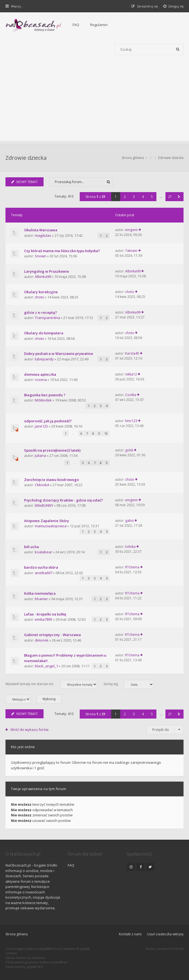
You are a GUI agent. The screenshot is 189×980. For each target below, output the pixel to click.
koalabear (43, 552)
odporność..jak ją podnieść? (48, 421)
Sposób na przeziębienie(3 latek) (52, 450)
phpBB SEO (35, 967)
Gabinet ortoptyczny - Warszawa (52, 635)
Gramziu (38, 958)
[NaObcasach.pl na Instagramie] (131, 867)
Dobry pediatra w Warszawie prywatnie (59, 354)
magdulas (43, 235)
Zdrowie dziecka (26, 158)
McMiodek (43, 400)
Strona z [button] (95, 197)
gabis (129, 521)
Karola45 (132, 353)
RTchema (132, 567)
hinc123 (131, 421)
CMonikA (42, 485)
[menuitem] (174, 6)
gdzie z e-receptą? (41, 312)
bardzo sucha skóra (41, 567)
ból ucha (31, 547)
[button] (179, 197)
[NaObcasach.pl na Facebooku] (141, 867)
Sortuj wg (129, 684)
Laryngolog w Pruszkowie (47, 271)
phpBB (44, 949)
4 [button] (143, 197)
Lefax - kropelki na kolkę (45, 614)
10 (106, 433)
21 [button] (170, 197)
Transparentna (47, 318)
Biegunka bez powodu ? (45, 395)
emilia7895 (44, 619)
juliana (40, 455)
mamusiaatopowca (51, 526)
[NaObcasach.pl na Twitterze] (150, 867)
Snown (41, 256)
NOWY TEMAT (25, 182)
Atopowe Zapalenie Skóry (47, 521)
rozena (41, 380)
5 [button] (152, 197)
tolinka (130, 547)
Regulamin (99, 25)
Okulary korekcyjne (41, 292)
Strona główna (17, 934)
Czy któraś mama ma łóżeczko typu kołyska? (62, 251)
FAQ (76, 25)
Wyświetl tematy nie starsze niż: (51, 684)
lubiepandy (44, 359)
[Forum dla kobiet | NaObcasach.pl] (34, 25)
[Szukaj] (178, 49)
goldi (129, 450)
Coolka (131, 395)
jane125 (41, 426)
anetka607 (44, 573)
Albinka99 (43, 277)
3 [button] (134, 197)
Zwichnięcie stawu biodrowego (51, 480)
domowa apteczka (40, 374)
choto (39, 297)
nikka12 (131, 374)
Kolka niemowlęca (40, 593)
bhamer (41, 599)
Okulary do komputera (44, 333)
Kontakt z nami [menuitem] (130, 934)
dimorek (42, 640)
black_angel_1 (46, 666)
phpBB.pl (61, 962)
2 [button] (125, 197)
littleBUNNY (44, 505)
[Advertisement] (94, 103)
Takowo (131, 251)
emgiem (131, 230)
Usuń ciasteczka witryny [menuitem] (165, 934)
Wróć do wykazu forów (29, 730)
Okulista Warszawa (41, 230)
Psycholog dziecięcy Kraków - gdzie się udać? (64, 500)
